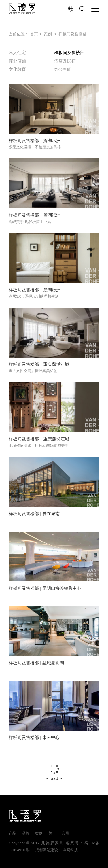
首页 (34, 34)
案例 (48, 34)
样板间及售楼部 (73, 34)
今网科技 (70, 850)
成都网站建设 (46, 850)
